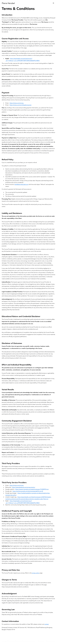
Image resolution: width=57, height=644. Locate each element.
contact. (47, 624)
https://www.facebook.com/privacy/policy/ (24, 487)
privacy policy (36, 573)
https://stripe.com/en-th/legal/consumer (21, 105)
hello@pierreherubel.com (21, 185)
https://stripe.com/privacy (17, 103)
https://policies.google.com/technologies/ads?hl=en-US (28, 491)
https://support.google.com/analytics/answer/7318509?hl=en (32, 489)
